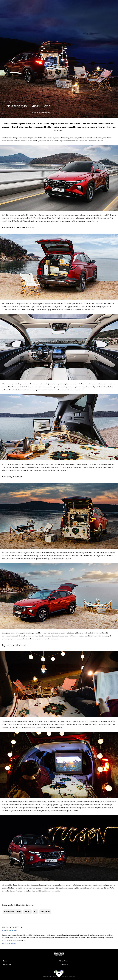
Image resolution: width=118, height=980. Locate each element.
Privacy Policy (63, 961)
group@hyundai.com (9, 930)
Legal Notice (7, 964)
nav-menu (59, 974)
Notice (5, 961)
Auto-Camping (45, 912)
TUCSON (27, 912)
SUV (35, 912)
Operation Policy (64, 964)
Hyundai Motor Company (41, 112)
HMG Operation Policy (9, 944)
